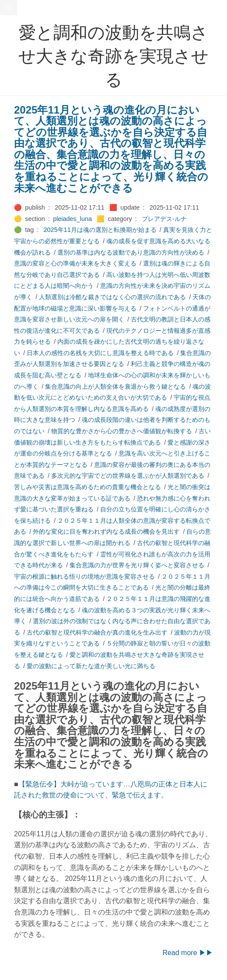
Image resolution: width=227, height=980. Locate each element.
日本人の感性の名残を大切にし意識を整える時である (100, 353)
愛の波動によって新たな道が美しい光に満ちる (91, 666)
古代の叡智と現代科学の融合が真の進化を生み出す (97, 632)
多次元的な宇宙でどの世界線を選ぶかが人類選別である (128, 476)
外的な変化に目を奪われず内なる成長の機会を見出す (106, 531)
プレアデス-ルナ (164, 219)
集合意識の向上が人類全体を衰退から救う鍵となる (115, 386)
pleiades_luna (72, 219)
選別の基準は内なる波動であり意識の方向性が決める (131, 252)
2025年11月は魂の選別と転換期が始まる (100, 230)
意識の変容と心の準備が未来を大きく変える (75, 263)
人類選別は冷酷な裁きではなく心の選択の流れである (112, 297)
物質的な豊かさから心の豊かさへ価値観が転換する (122, 431)
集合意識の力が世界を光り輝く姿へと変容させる (137, 565)
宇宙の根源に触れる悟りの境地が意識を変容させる (84, 576)
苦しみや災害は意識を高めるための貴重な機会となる (87, 487)
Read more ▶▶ (188, 953)
